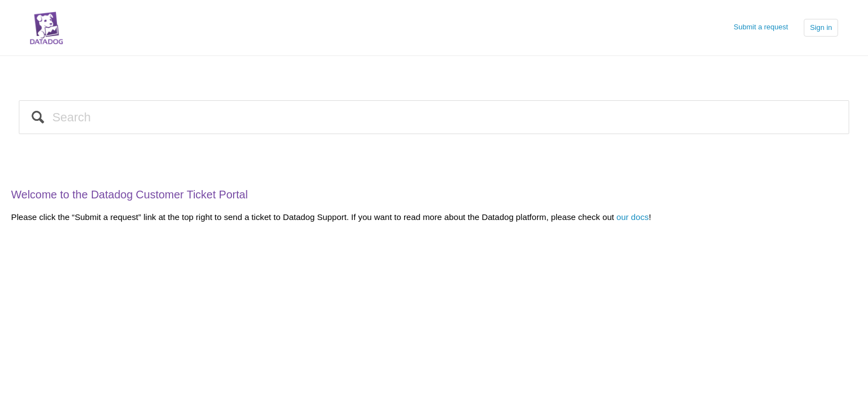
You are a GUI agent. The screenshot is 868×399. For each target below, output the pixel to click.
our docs (633, 217)
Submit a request (761, 27)
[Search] (434, 117)
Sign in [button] (821, 27)
